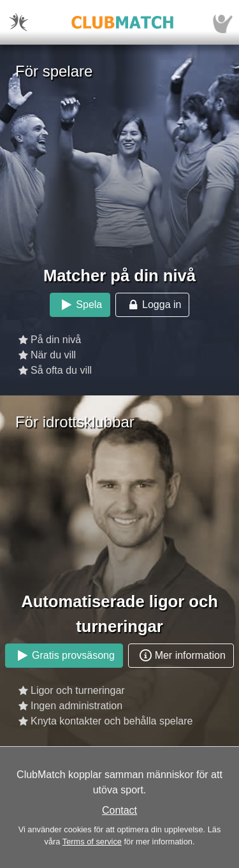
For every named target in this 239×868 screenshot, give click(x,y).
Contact (119, 810)
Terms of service (92, 842)
